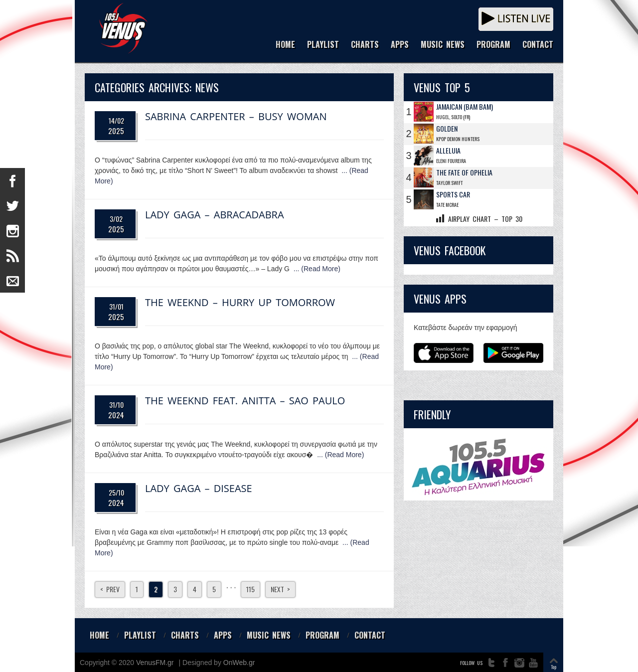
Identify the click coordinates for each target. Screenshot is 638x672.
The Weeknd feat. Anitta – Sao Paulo (245, 401)
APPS (400, 45)
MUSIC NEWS (443, 45)
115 (250, 589)
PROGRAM (493, 45)
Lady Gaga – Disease (199, 488)
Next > (280, 589)
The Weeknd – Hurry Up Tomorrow (240, 302)
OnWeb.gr (239, 663)
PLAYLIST (323, 45)
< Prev (110, 589)
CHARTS (365, 45)
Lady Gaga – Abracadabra (215, 215)
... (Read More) (317, 269)
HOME (285, 45)
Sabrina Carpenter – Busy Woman (236, 116)
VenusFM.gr (155, 663)
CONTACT (538, 45)
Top (554, 667)
